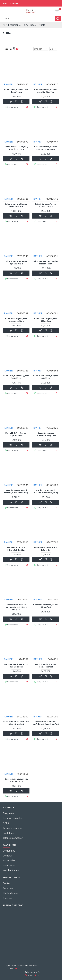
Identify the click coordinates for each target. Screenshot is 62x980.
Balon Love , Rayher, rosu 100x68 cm (46, 320)
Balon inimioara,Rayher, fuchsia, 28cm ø (46, 205)
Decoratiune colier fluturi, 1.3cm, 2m (46, 549)
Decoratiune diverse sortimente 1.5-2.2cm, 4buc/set (16, 607)
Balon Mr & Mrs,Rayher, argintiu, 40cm (16, 434)
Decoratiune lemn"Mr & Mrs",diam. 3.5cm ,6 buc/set (46, 723)
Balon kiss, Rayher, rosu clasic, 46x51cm (16, 320)
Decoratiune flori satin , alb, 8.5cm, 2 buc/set (16, 723)
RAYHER (8, 84)
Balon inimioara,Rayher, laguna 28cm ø (16, 263)
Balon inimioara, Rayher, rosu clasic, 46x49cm (46, 148)
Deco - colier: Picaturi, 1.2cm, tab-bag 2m (16, 549)
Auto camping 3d (33, 972)
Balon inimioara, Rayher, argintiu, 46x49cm (46, 91)
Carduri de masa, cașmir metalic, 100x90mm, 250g (16, 492)
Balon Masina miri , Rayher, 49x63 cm (46, 377)
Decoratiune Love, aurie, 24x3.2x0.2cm (16, 780)
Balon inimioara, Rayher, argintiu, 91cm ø (16, 148)
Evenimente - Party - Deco (22, 25)
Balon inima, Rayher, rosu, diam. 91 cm (16, 91)
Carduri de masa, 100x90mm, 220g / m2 (46, 434)
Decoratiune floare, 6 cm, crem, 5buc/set (46, 666)
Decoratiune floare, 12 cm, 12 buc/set (46, 606)
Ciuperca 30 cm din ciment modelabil (21, 966)
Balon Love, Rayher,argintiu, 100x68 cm (16, 377)
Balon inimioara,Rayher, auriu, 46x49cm (16, 205)
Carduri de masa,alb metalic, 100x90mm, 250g (46, 492)
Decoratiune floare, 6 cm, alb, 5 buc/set (16, 666)
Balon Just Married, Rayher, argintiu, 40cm (46, 263)
